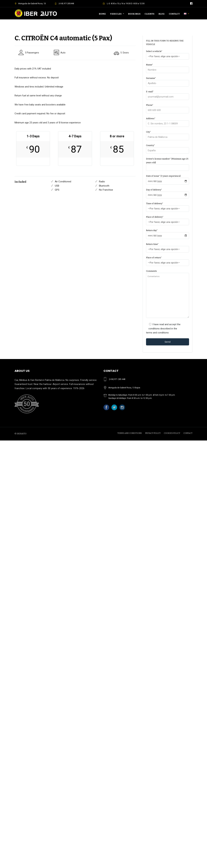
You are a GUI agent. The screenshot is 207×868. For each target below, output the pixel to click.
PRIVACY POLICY (153, 433)
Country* (168, 148)
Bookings (134, 14)
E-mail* (168, 94)
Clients (149, 14)
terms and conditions (157, 333)
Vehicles (116, 14)
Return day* (168, 233)
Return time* (168, 247)
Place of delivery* (168, 220)
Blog (162, 14)
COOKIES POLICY (172, 433)
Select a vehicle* (168, 54)
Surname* (168, 81)
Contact (174, 14)
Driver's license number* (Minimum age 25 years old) (168, 163)
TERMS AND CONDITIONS (130, 433)
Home (102, 14)
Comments (168, 294)
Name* (168, 67)
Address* (168, 121)
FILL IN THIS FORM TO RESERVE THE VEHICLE (165, 43)
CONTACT (188, 433)
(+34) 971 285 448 (117, 379)
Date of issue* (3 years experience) (168, 179)
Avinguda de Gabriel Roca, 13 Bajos (124, 388)
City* (168, 134)
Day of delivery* (168, 192)
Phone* (168, 108)
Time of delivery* (168, 206)
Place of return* (168, 260)
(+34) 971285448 (64, 4)
